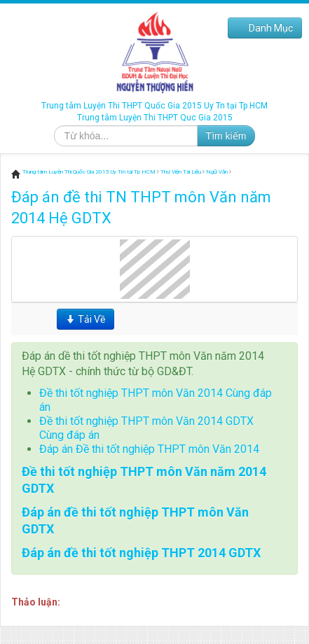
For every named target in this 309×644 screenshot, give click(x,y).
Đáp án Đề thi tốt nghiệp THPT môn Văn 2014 (149, 449)
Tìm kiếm (226, 136)
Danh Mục (265, 28)
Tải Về (85, 319)
